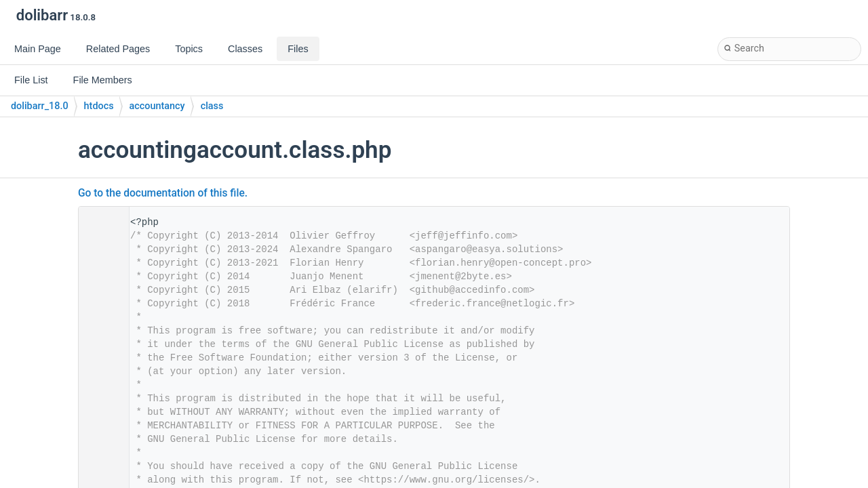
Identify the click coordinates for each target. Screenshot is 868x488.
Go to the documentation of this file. (163, 193)
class (212, 106)
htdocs (99, 106)
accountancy (157, 106)
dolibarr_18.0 (40, 106)
